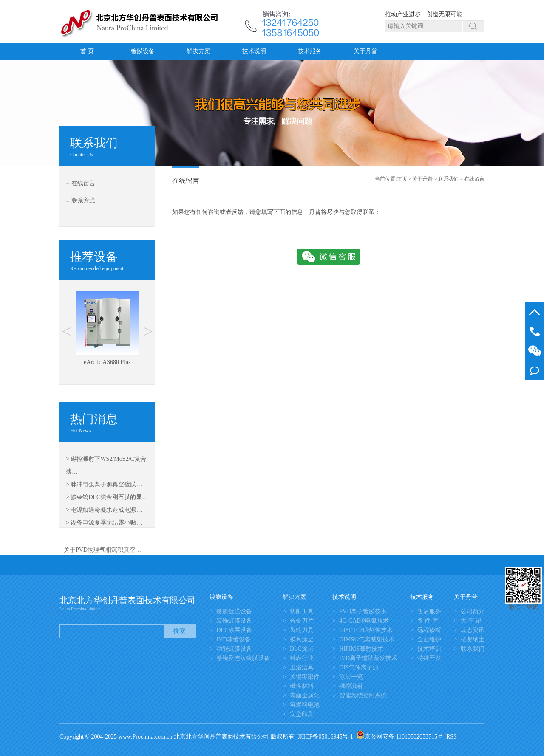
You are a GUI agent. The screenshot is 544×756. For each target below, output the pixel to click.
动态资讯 (473, 630)
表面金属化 (305, 695)
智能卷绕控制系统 (363, 695)
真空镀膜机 (117, 565)
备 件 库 (428, 621)
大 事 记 (471, 621)
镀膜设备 (143, 51)
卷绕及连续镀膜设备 (243, 658)
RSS (452, 737)
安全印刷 (302, 714)
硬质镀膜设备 (234, 611)
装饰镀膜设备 (234, 621)
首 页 (87, 51)
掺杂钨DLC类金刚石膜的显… (109, 497)
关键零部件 (305, 677)
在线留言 (83, 183)
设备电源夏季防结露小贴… (106, 523)
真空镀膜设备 (158, 565)
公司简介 (473, 611)
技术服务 (310, 51)
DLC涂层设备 (234, 630)
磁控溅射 (351, 686)
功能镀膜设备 (234, 649)
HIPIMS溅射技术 (361, 649)
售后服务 (429, 611)
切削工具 (302, 611)
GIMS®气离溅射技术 (367, 639)
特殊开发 (429, 658)
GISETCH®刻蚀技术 (366, 630)
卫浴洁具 (302, 667)
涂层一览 (351, 677)
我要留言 (534, 371)
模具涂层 (302, 639)
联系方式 (83, 201)
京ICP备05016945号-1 (325, 737)
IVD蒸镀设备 (234, 639)
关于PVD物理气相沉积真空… (102, 550)
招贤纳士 (473, 639)
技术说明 (254, 51)
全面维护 (429, 639)
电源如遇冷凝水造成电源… (106, 510)
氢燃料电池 (305, 705)
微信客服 (534, 351)
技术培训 (429, 649)
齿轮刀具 (302, 630)
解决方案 (198, 51)
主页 (402, 179)
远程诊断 (429, 630)
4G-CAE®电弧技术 (364, 621)
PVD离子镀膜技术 (363, 611)
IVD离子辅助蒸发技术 (368, 658)
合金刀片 (302, 621)
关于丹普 (365, 51)
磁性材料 (302, 686)
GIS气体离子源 (359, 667)
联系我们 (448, 179)
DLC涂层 (302, 649)
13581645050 (534, 331)
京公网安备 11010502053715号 (400, 737)
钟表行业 (302, 658)
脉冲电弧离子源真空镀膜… (106, 484)
